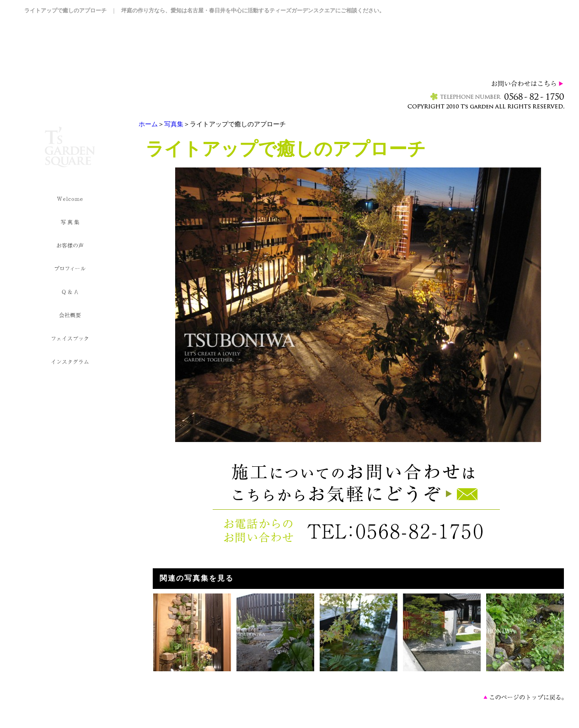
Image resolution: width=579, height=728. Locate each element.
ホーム (148, 124)
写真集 (174, 124)
